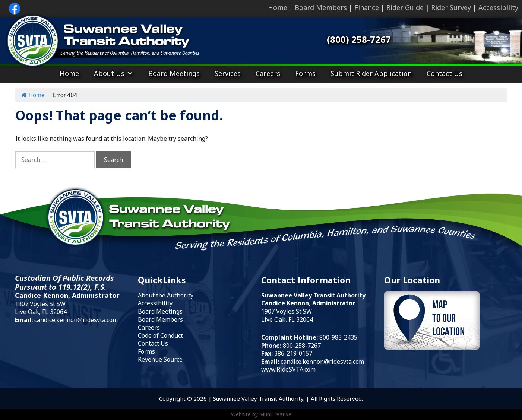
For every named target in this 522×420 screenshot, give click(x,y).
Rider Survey (451, 7)
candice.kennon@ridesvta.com (76, 320)
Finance (367, 7)
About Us (114, 73)
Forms (305, 73)
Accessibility (498, 7)
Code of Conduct (160, 335)
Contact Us (445, 73)
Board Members (321, 7)
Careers (268, 73)
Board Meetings (174, 73)
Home (278, 7)
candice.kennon (302, 362)
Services (228, 73)
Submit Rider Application (371, 73)
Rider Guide (405, 7)
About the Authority (166, 295)
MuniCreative (275, 414)
